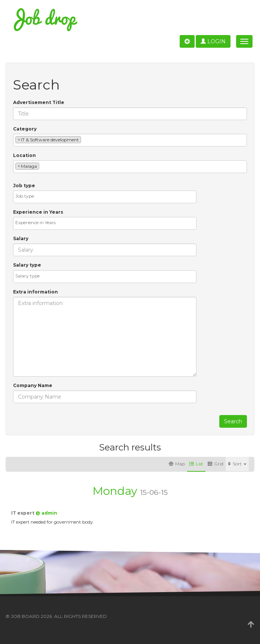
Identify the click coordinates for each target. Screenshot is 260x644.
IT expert (23, 513)
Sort (237, 464)
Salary (21, 238)
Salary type (27, 265)
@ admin (46, 513)
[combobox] (130, 140)
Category (25, 129)
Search (233, 421)
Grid (216, 464)
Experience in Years (38, 212)
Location (24, 155)
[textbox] (85, 139)
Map (177, 464)
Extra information (35, 292)
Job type (24, 186)
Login (213, 41)
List (196, 464)
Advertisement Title (39, 102)
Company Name (33, 385)
